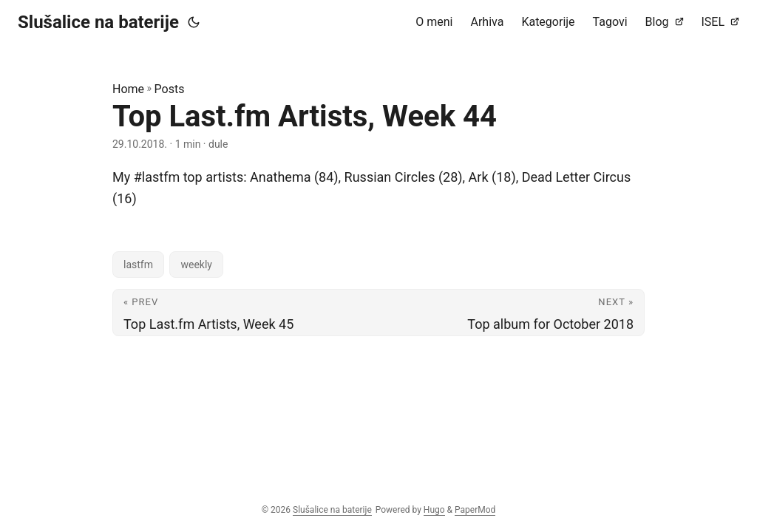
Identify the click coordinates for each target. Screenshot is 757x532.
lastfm (138, 265)
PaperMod (475, 510)
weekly (196, 265)
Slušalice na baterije (98, 22)
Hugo (434, 510)
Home (128, 89)
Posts (170, 89)
